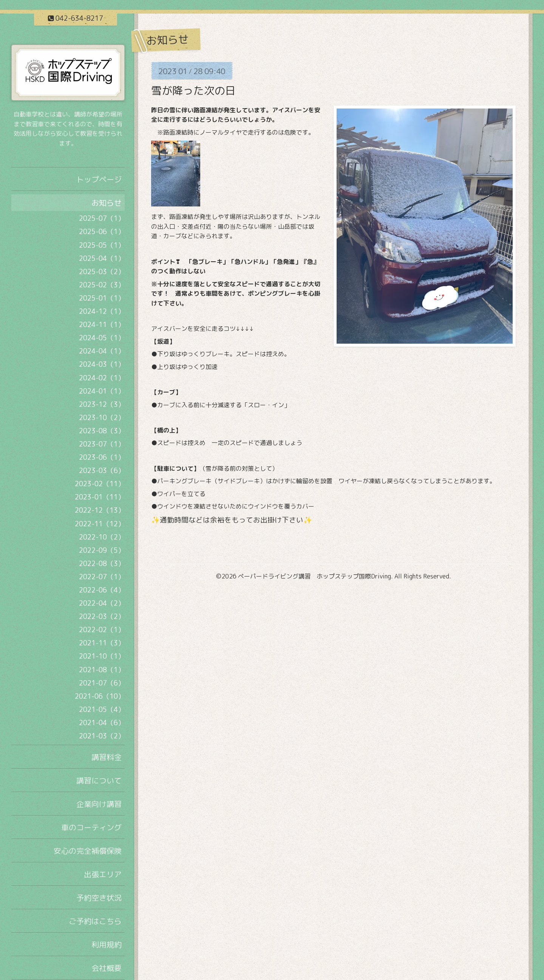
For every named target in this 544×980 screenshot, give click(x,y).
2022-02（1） (102, 630)
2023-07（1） (102, 444)
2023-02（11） (100, 484)
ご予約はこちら (95, 921)
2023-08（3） (102, 431)
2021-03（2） (102, 736)
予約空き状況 (99, 898)
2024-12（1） (102, 311)
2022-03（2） (102, 616)
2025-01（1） (102, 298)
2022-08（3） (102, 564)
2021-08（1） (102, 670)
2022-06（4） (102, 590)
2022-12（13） (100, 510)
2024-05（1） (102, 338)
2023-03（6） (102, 471)
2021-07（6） (102, 683)
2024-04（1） (102, 351)
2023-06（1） (102, 457)
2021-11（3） (102, 643)
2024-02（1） (102, 378)
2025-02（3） (102, 285)
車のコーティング (91, 827)
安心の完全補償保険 (88, 851)
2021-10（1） (102, 656)
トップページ (99, 179)
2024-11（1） (102, 325)
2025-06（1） (102, 232)
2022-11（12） (100, 524)
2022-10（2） (102, 537)
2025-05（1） (102, 245)
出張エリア (103, 874)
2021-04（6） (102, 723)
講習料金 (107, 757)
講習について (99, 780)
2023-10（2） (102, 418)
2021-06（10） (100, 696)
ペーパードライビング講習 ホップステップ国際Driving (314, 576)
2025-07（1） (102, 218)
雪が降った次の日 (193, 91)
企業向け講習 (99, 804)
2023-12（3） (102, 404)
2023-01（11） (100, 497)
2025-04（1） (102, 258)
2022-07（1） (102, 577)
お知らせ (107, 203)
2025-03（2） (102, 272)
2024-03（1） (102, 364)
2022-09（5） (102, 550)
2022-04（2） (102, 603)
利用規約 (107, 944)
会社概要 (107, 968)
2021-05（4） (102, 709)
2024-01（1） (102, 391)
